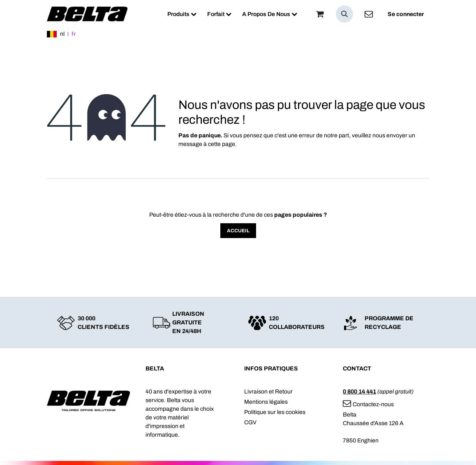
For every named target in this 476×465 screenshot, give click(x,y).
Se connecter (406, 14)
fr (74, 34)
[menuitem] (182, 14)
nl (62, 34)
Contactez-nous (368, 404)
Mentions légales (266, 402)
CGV (250, 422)
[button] (344, 14)
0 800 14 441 (359, 392)
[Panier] (320, 14)
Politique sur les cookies (275, 412)
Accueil (238, 231)
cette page (222, 144)
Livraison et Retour (268, 392)
